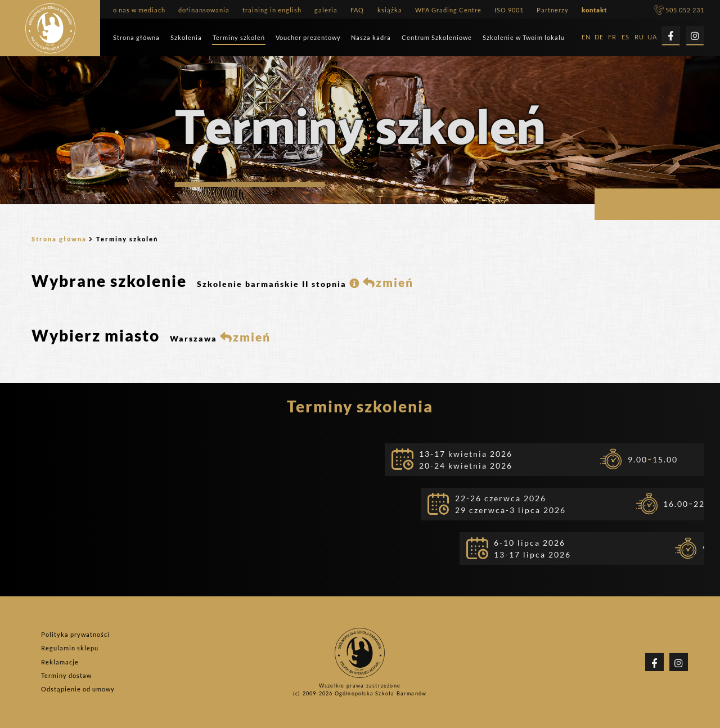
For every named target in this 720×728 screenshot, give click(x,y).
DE (599, 37)
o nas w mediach (139, 10)
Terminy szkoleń (239, 37)
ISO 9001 (509, 10)
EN (586, 37)
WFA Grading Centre (448, 10)
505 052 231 (679, 10)
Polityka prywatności (75, 634)
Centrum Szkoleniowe (437, 37)
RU (639, 37)
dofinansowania (204, 10)
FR (612, 37)
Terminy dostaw (66, 675)
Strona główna (136, 37)
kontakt (594, 10)
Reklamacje (60, 662)
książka (390, 10)
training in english (272, 10)
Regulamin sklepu (70, 648)
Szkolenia (186, 37)
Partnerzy (553, 10)
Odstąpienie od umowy (78, 689)
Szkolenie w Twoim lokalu (524, 37)
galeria (326, 10)
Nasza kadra (371, 37)
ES (625, 37)
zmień (388, 282)
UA (652, 37)
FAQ (357, 10)
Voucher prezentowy (308, 37)
